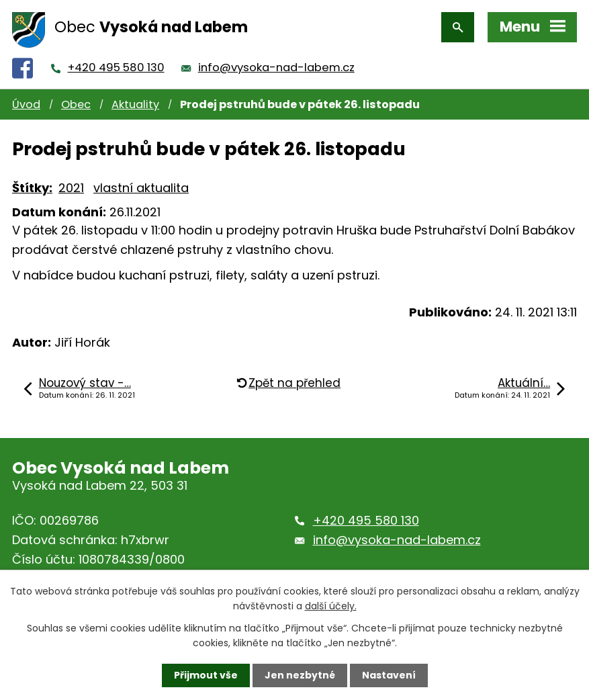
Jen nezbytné (300, 675)
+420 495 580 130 (116, 68)
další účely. (331, 606)
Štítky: (32, 188)
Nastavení (389, 675)
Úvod (26, 104)
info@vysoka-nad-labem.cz (276, 68)
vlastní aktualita (141, 188)
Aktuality (135, 104)
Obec (76, 104)
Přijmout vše (206, 675)
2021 (71, 188)
